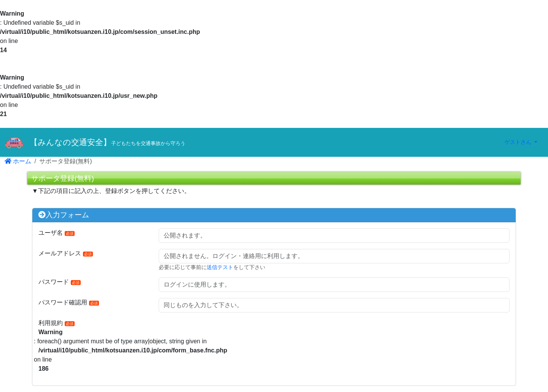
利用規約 (57, 323)
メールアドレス (66, 253)
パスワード (60, 282)
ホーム (18, 161)
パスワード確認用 (69, 302)
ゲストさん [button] (519, 142)
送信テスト (220, 267)
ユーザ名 (57, 233)
